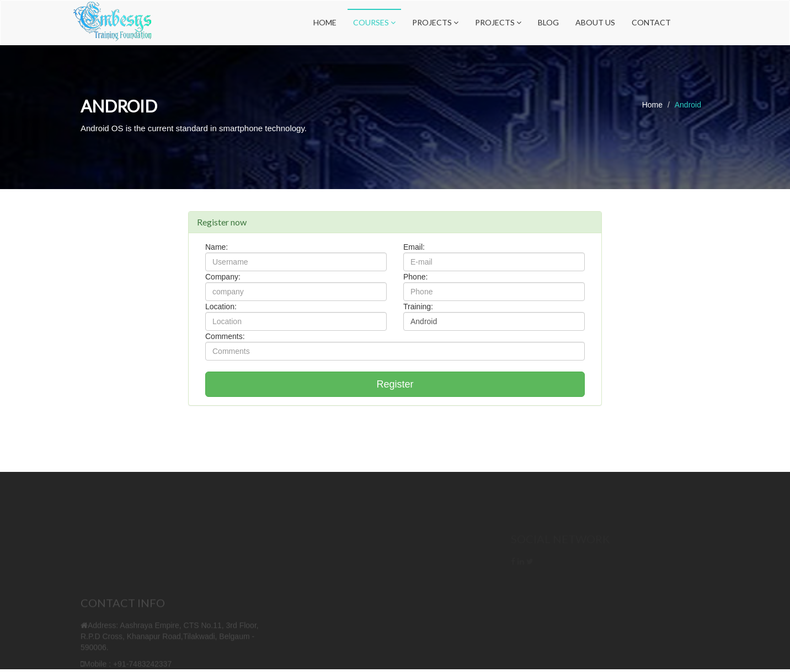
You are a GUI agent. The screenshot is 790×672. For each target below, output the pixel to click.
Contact (651, 22)
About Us (595, 22)
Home (325, 22)
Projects (435, 22)
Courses (374, 22)
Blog (548, 22)
